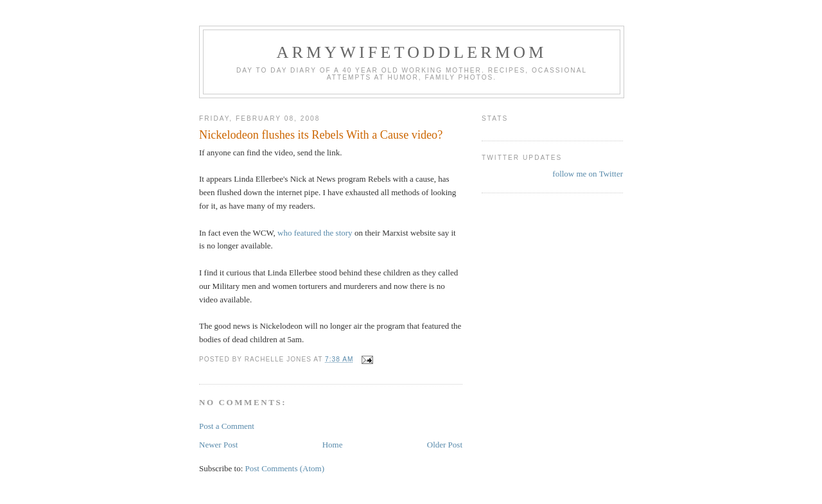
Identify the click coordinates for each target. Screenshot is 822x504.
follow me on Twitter (588, 174)
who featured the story (315, 233)
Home (333, 445)
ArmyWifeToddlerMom (411, 52)
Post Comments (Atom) (285, 468)
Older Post (445, 445)
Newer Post (218, 445)
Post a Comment (227, 426)
